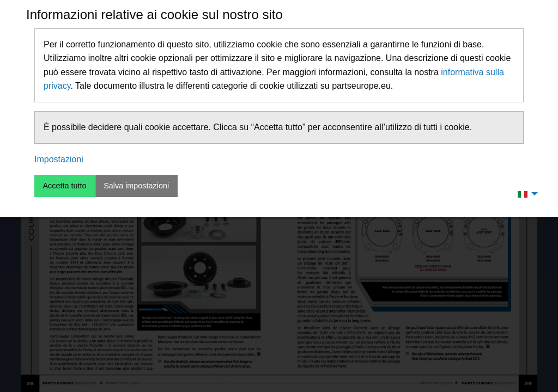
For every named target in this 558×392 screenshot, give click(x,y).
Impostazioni (59, 159)
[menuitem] (525, 194)
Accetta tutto (64, 186)
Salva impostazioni (136, 186)
